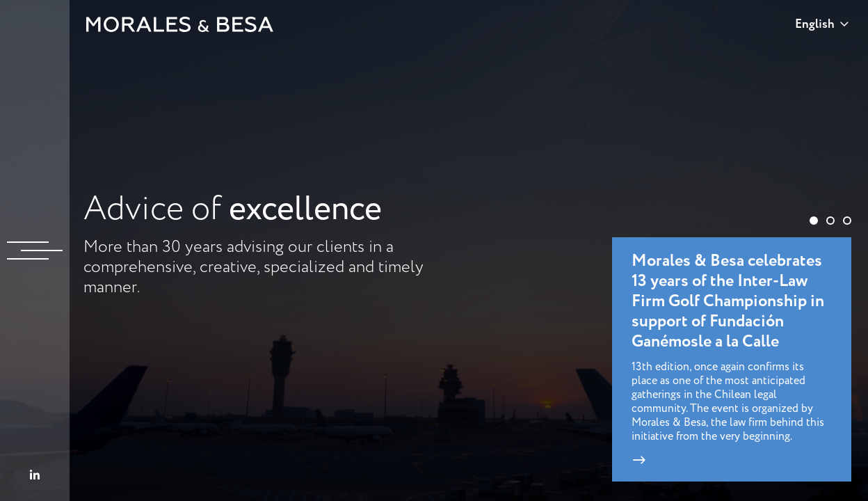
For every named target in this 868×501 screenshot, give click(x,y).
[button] (814, 221)
